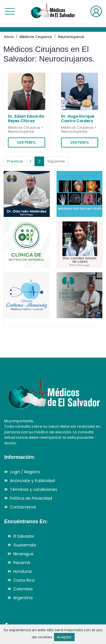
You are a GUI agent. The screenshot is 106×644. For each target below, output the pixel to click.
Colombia (23, 589)
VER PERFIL (26, 142)
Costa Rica (24, 580)
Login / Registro (25, 472)
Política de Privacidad (31, 498)
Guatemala (25, 545)
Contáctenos (23, 507)
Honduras (23, 571)
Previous (15, 161)
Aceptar (64, 637)
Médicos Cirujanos (36, 37)
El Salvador (24, 536)
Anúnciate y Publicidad (32, 481)
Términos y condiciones (33, 489)
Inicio (9, 37)
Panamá (22, 563)
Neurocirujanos (71, 37)
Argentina (23, 598)
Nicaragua (23, 554)
